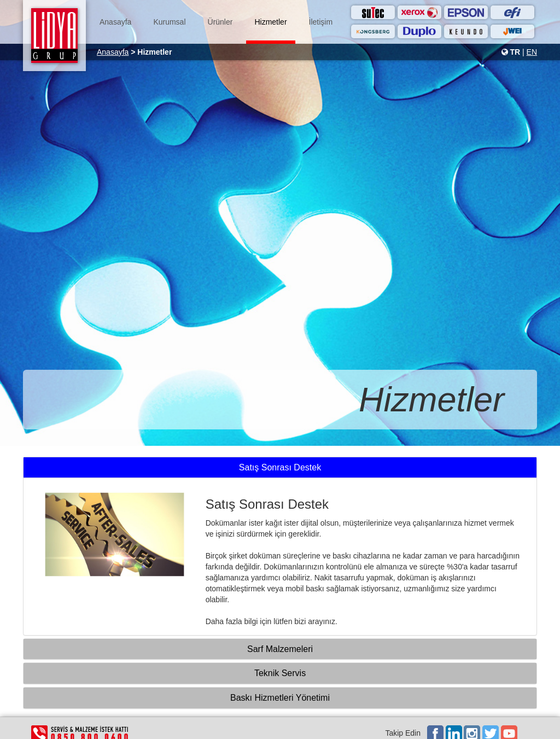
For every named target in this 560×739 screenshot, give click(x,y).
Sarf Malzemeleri (280, 649)
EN (532, 52)
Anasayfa (115, 22)
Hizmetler (270, 22)
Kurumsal (169, 22)
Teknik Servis (280, 673)
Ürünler (220, 22)
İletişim (321, 22)
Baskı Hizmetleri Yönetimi (280, 698)
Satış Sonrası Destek (280, 467)
